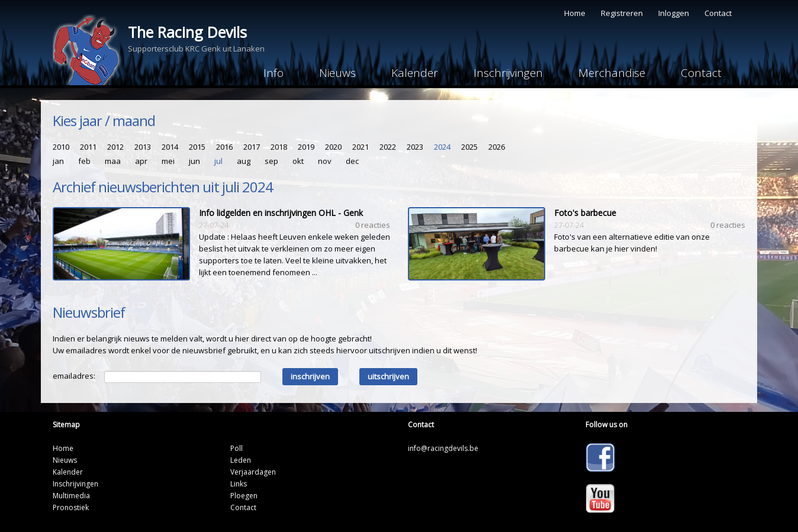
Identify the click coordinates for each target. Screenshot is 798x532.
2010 (61, 147)
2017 (252, 147)
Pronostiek (71, 507)
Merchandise (612, 73)
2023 (415, 147)
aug (244, 161)
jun (194, 161)
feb (84, 161)
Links (239, 484)
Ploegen (244, 496)
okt (298, 161)
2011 (88, 147)
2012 (115, 147)
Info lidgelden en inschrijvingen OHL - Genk (281, 213)
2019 (306, 147)
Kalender (415, 73)
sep (271, 161)
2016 (224, 147)
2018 (279, 147)
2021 (361, 147)
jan (58, 161)
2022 (388, 147)
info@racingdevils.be (443, 448)
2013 (143, 147)
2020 (333, 147)
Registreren (622, 13)
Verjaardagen (253, 472)
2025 (469, 147)
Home (575, 13)
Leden (241, 460)
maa (113, 161)
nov (325, 161)
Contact (718, 13)
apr (141, 161)
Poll (236, 448)
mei (168, 161)
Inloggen (674, 13)
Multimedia (71, 496)
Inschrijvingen (508, 73)
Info (273, 73)
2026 (497, 147)
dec (352, 161)
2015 (197, 147)
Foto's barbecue (585, 213)
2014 (170, 147)
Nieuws (337, 73)
